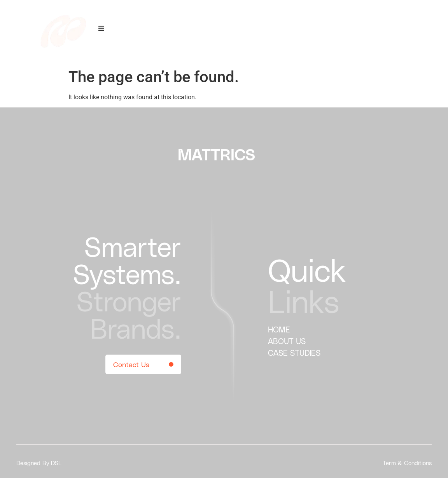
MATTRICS (216, 154)
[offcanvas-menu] (101, 28)
